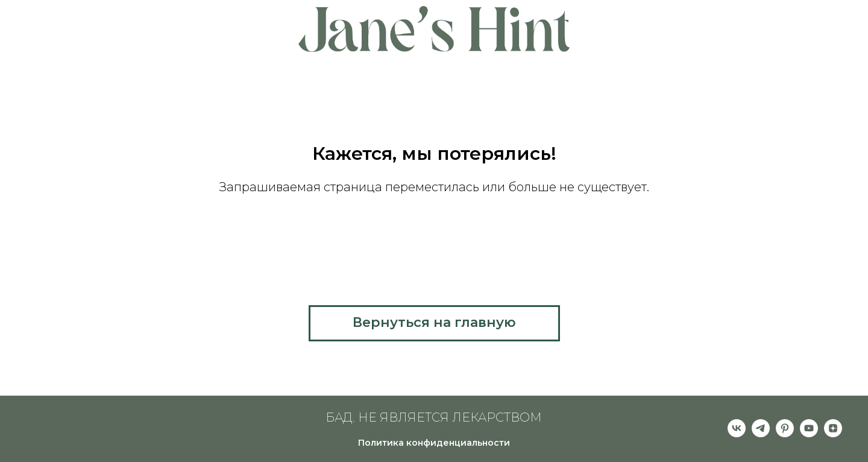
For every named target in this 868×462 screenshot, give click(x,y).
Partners (655, 24)
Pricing (153, 24)
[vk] (737, 434)
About (100, 24)
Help (105, 36)
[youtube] (809, 434)
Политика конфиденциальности (434, 443)
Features (213, 24)
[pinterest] (785, 434)
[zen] (833, 434)
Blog (763, 24)
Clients (714, 24)
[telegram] (761, 434)
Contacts (761, 36)
